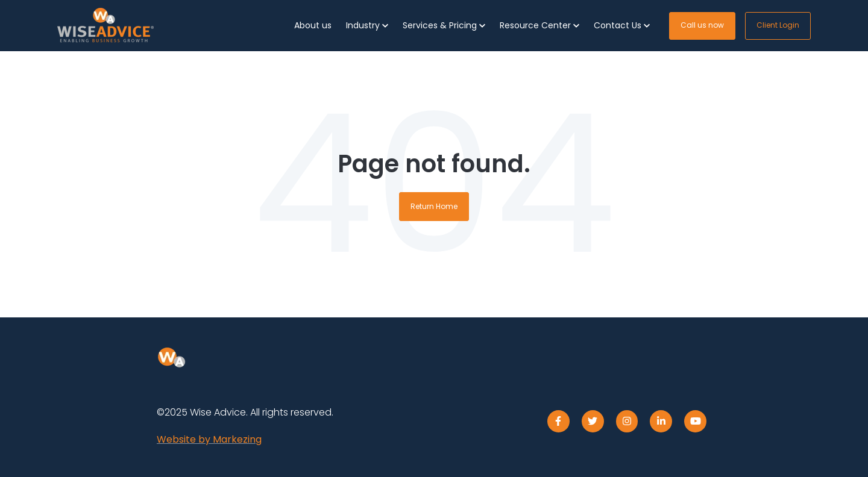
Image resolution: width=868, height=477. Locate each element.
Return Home (434, 206)
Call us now (702, 25)
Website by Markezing (209, 439)
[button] (367, 26)
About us (313, 25)
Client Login (778, 25)
